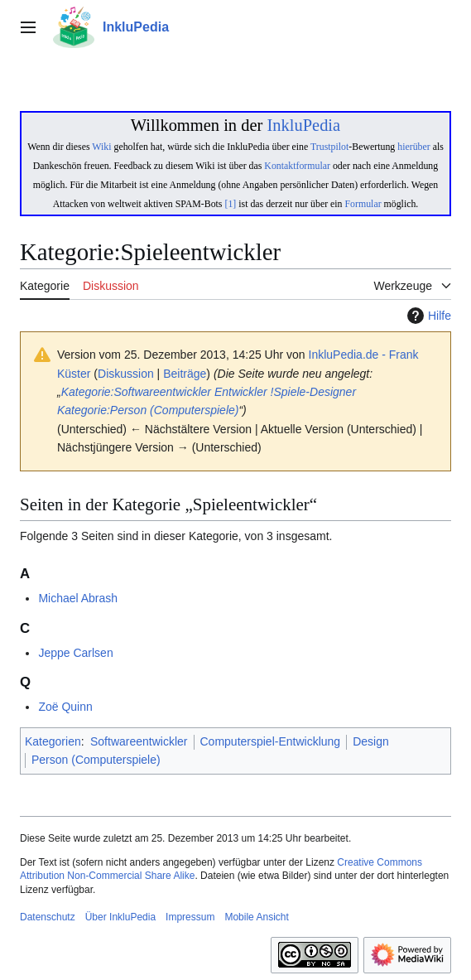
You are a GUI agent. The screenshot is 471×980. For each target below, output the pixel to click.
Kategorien (53, 741)
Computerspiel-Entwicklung (271, 741)
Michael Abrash (78, 598)
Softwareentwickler (139, 741)
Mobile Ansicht (256, 917)
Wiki (101, 147)
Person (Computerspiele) (96, 760)
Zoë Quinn (65, 707)
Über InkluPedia (120, 917)
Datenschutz (48, 917)
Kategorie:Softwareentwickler (136, 392)
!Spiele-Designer (314, 392)
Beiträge (185, 374)
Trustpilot (329, 147)
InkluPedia (303, 125)
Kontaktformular (297, 166)
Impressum (190, 917)
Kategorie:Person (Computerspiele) (148, 410)
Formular (363, 204)
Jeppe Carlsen (75, 653)
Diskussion (126, 374)
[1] (230, 204)
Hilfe (427, 316)
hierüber (413, 147)
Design (371, 741)
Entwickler (241, 392)
